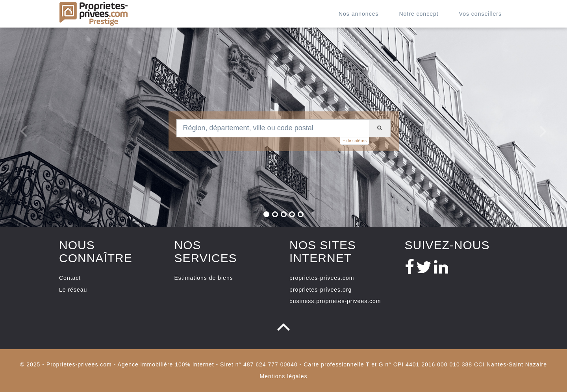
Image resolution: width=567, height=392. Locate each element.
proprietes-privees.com (322, 278)
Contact (70, 278)
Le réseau (73, 290)
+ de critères (355, 141)
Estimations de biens (204, 278)
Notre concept (419, 14)
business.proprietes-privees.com (335, 301)
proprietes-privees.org (321, 290)
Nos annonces (359, 14)
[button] (20, 127)
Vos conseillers (480, 14)
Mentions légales (283, 376)
